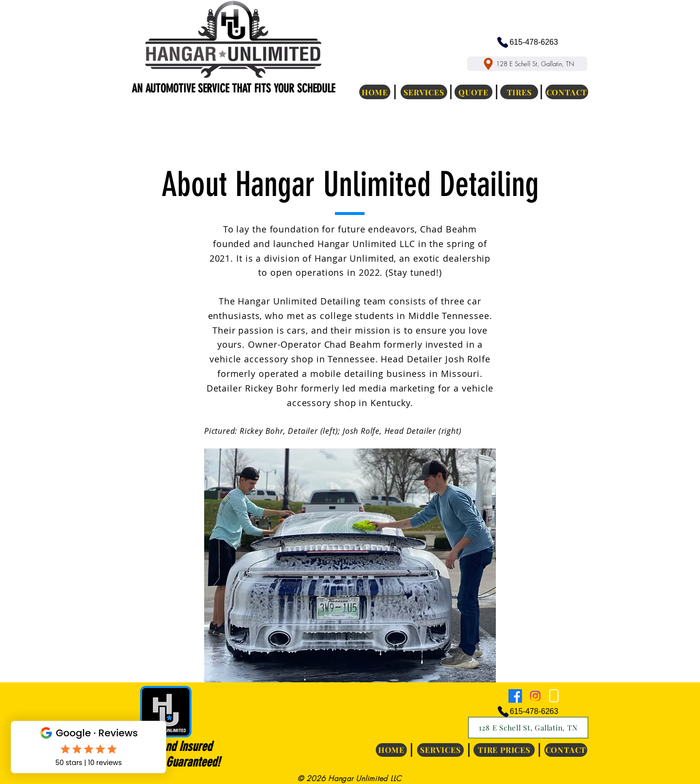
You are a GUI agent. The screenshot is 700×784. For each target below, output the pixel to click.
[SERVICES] (424, 92)
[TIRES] (519, 92)
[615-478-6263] (527, 42)
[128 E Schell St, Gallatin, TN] (527, 64)
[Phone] (554, 696)
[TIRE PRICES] (504, 750)
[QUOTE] (473, 92)
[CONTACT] (567, 92)
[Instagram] (535, 696)
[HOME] (375, 92)
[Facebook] (515, 696)
